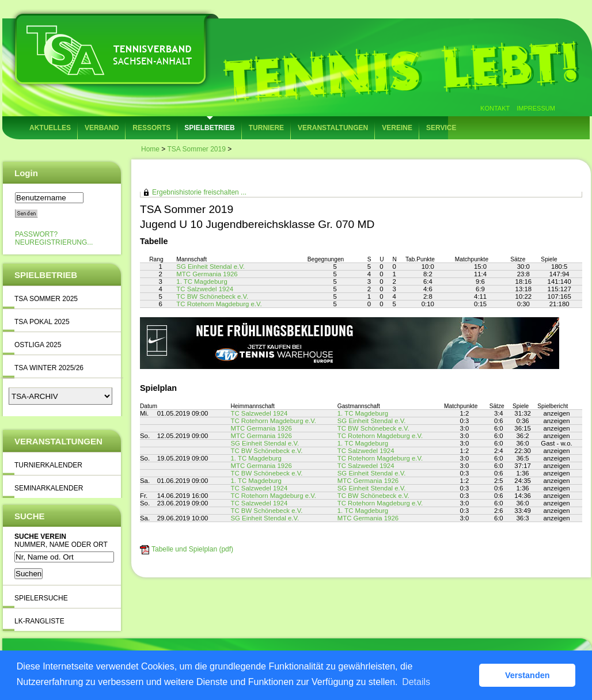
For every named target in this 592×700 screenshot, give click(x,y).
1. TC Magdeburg (202, 281)
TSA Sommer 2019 (196, 149)
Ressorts (151, 128)
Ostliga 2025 (38, 345)
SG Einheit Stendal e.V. (210, 267)
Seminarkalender (49, 488)
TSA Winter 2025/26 (49, 368)
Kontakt (495, 108)
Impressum (536, 108)
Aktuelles (50, 128)
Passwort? (36, 234)
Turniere (266, 128)
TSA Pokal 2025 (42, 322)
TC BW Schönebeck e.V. (212, 296)
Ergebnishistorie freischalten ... (199, 192)
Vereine (397, 128)
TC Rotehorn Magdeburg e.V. (219, 304)
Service (441, 128)
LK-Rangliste (39, 621)
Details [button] (416, 682)
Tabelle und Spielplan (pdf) (192, 549)
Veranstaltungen (333, 128)
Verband (102, 128)
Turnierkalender (48, 465)
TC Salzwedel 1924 (205, 289)
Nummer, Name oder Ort (61, 545)
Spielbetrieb (209, 128)
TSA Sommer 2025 (46, 299)
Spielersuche (41, 598)
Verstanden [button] (528, 675)
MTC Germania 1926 (207, 274)
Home (150, 149)
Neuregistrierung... (54, 242)
